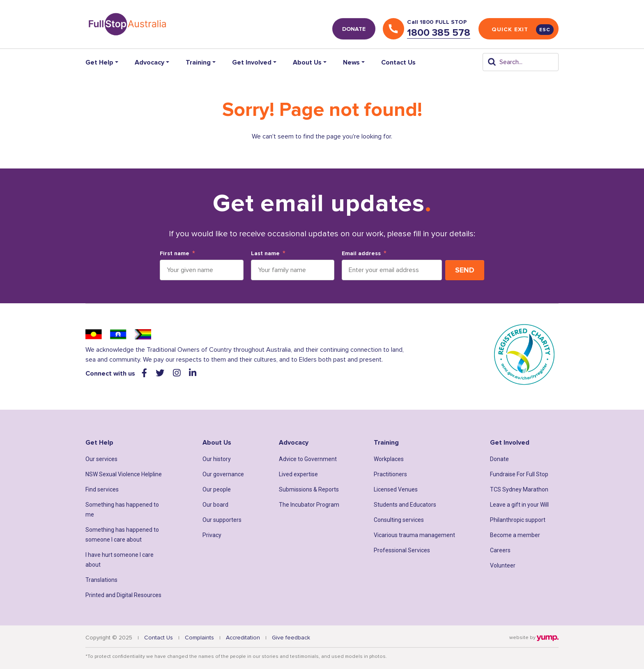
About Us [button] (307, 62)
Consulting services (399, 520)
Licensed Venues (396, 489)
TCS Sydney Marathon (519, 489)
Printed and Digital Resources (123, 595)
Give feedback (291, 638)
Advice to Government (308, 459)
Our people (217, 489)
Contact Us (398, 62)
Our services (101, 459)
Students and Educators (405, 505)
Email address (361, 254)
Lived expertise (298, 474)
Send (465, 270)
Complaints (199, 638)
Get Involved (510, 443)
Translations (101, 580)
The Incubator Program (309, 505)
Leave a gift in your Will (519, 505)
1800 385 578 (439, 33)
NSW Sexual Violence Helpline (124, 474)
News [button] (351, 62)
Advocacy (294, 443)
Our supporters (222, 520)
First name (175, 254)
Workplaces (389, 459)
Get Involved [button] (252, 62)
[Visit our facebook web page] (145, 373)
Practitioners (390, 474)
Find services (102, 489)
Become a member (515, 535)
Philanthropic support (518, 520)
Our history (217, 459)
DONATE (354, 29)
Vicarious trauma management (414, 535)
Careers (500, 550)
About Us (217, 443)
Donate (499, 459)
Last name (265, 254)
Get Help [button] (99, 62)
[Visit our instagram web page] (178, 373)
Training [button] (198, 62)
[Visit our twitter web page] (161, 373)
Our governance (223, 474)
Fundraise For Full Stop (519, 474)
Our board (215, 505)
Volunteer (503, 565)
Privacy (212, 535)
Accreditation (243, 638)
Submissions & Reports (309, 489)
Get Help (99, 443)
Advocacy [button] (149, 62)
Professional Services (402, 550)
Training (386, 443)
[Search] (521, 62)
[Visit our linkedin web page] (193, 373)
